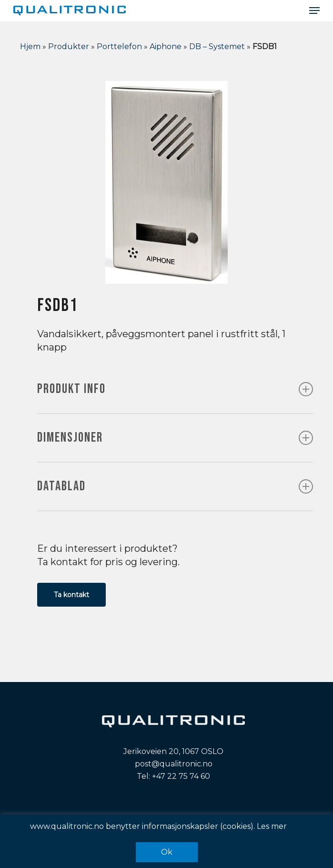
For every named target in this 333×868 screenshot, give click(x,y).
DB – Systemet (217, 46)
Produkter (69, 46)
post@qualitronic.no (174, 764)
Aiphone (166, 46)
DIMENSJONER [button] (175, 438)
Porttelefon (119, 46)
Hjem (30, 46)
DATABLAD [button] (175, 486)
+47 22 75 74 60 (181, 776)
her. (296, 826)
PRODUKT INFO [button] (175, 389)
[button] (314, 10)
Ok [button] (167, 852)
